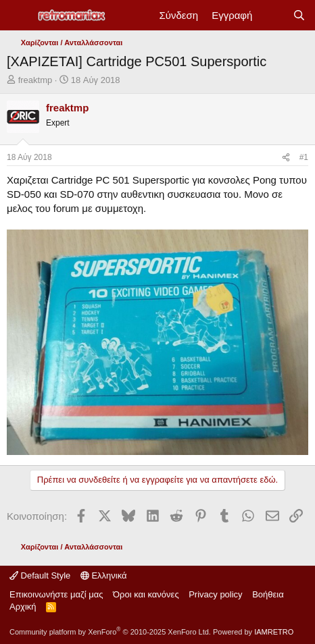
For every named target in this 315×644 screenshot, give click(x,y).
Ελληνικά (104, 575)
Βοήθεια (268, 594)
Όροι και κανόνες (146, 594)
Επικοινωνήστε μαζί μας (56, 594)
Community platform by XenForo (110, 632)
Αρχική (23, 607)
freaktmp (35, 80)
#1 (304, 157)
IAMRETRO (274, 632)
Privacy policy (215, 594)
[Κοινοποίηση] (286, 158)
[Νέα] (272, 15)
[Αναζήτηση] (299, 15)
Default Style (40, 575)
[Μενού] (19, 16)
